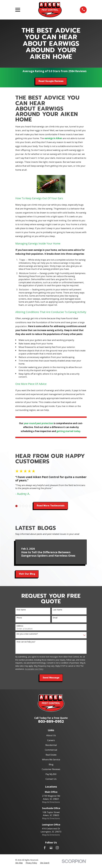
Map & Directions (51, 802)
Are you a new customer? (27, 634)
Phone (19, 618)
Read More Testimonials (51, 506)
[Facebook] (45, 848)
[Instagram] (57, 848)
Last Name (58, 610)
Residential (51, 745)
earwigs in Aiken (53, 138)
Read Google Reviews (51, 81)
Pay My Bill (51, 774)
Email (55, 618)
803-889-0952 (51, 722)
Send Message (51, 678)
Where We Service (51, 759)
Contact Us (51, 779)
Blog (51, 764)
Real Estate (51, 755)
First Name (21, 610)
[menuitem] (19, 863)
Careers (51, 740)
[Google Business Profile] (51, 848)
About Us (51, 735)
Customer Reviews (51, 769)
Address (20, 626)
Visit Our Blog (27, 574)
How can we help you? (26, 642)
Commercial (51, 750)
